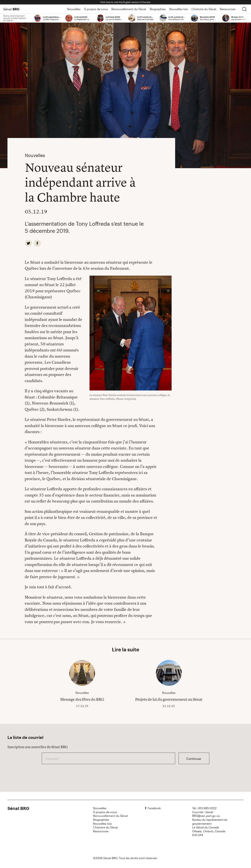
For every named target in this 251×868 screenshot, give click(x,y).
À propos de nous (96, 9)
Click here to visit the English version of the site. (125, 2)
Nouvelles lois (179, 9)
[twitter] (28, 243)
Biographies (158, 9)
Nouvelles (74, 9)
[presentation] (69, 774)
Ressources (228, 9)
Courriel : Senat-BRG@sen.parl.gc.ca (206, 814)
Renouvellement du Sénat (129, 9)
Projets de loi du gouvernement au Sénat (169, 699)
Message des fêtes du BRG (82, 699)
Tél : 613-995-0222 (204, 808)
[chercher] (244, 9)
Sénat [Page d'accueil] (11, 9)
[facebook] (37, 243)
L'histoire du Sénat (204, 9)
